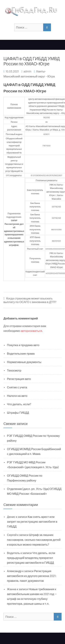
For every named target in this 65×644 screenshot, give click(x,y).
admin (27, 71)
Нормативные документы (24, 362)
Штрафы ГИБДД (18, 412)
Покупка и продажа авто (23, 345)
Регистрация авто (19, 379)
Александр (14, 571)
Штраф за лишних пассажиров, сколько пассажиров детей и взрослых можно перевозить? (34, 540)
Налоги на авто (17, 396)
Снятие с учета (17, 387)
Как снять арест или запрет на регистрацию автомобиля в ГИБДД (32, 521)
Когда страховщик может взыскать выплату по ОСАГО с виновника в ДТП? (30, 300)
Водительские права (21, 353)
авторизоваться (31, 331)
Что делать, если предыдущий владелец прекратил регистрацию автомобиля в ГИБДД (31, 558)
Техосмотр (14, 370)
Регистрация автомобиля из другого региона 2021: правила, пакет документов (32, 576)
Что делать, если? (19, 404)
